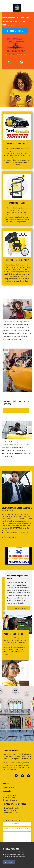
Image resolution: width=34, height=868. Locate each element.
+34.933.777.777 (8, 25)
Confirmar (9, 862)
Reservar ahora (18, 608)
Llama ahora (15, 31)
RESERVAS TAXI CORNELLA (11, 820)
